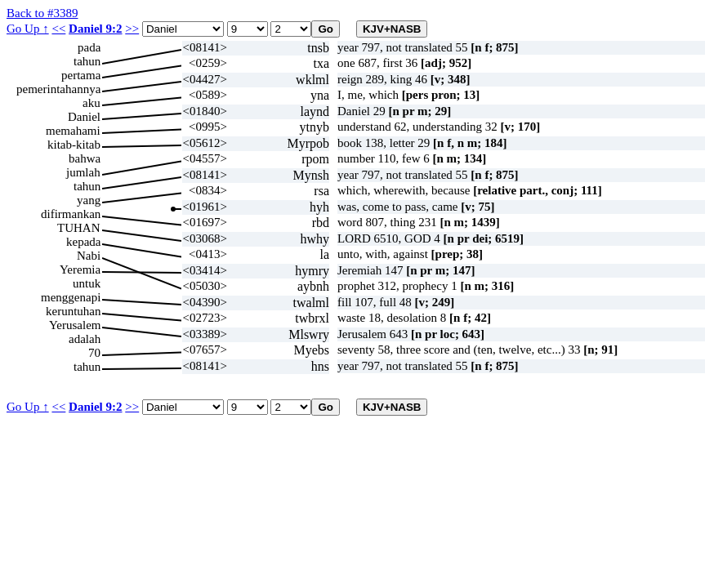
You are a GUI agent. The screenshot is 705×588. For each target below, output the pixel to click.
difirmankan (71, 214)
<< (58, 29)
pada (89, 47)
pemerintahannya (58, 89)
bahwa (85, 158)
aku (91, 103)
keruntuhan (73, 311)
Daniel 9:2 (95, 29)
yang (89, 200)
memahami (73, 131)
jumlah (83, 172)
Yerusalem (75, 325)
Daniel (84, 117)
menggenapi (71, 297)
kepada (83, 242)
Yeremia (80, 269)
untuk (87, 283)
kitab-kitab (74, 145)
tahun (87, 61)
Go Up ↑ (28, 29)
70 (94, 353)
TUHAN (79, 228)
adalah (85, 339)
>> (132, 29)
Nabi (89, 256)
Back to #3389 (42, 13)
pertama (81, 75)
